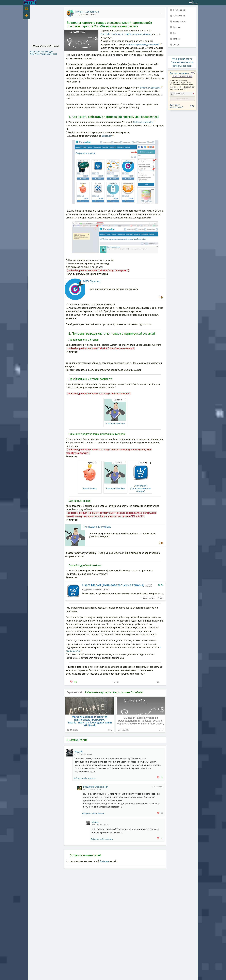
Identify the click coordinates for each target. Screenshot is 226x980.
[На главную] (30, 3)
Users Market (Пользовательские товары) (141, 488)
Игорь (95, 822)
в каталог (107, 136)
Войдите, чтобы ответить (85, 778)
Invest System (90, 488)
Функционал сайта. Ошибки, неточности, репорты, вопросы (182, 62)
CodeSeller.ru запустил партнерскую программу (126, 34)
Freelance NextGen (115, 424)
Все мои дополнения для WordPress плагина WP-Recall (43, 53)
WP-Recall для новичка (183, 75)
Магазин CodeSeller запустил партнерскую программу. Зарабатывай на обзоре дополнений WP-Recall (90, 721)
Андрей (78, 752)
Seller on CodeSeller (150, 88)
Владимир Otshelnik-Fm (96, 787)
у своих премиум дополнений (143, 44)
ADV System (92, 281)
